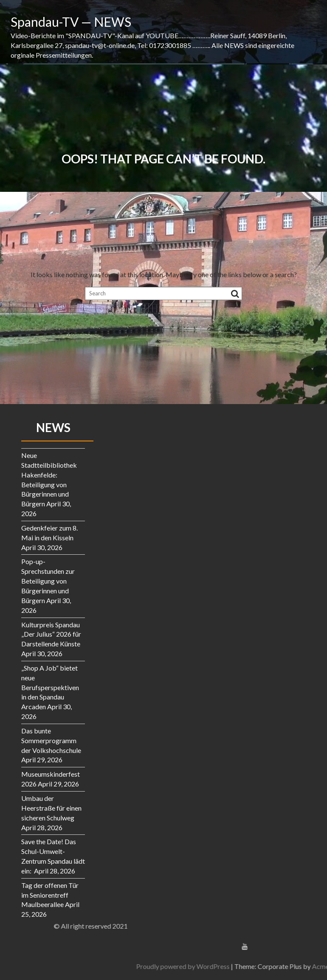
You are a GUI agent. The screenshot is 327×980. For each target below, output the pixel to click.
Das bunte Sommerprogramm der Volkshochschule (51, 740)
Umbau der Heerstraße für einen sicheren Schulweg (51, 808)
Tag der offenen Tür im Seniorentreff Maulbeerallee (50, 895)
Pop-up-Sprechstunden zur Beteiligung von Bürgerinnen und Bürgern (48, 581)
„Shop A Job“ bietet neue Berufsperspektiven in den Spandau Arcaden (50, 687)
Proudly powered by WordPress (265, 966)
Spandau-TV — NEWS (71, 22)
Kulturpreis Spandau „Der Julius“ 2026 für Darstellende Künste (51, 634)
